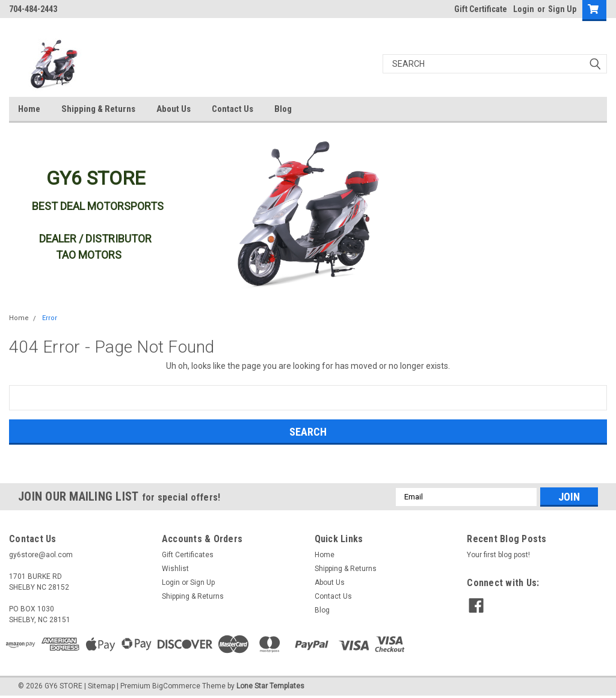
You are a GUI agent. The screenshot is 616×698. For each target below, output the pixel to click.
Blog (283, 109)
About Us (174, 109)
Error (50, 318)
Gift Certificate (481, 9)
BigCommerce (176, 686)
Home (29, 109)
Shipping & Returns (98, 109)
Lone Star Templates (270, 686)
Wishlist (175, 569)
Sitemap (101, 686)
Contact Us (233, 109)
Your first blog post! (498, 555)
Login (524, 9)
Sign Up (562, 9)
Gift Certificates (188, 555)
